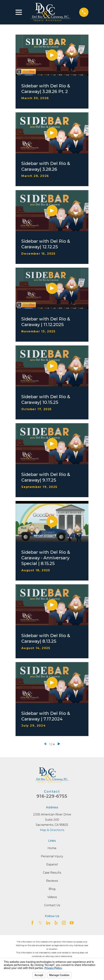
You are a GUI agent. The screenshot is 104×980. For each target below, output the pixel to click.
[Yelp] (56, 923)
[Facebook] (32, 923)
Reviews (52, 881)
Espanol (52, 864)
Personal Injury (52, 856)
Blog (52, 889)
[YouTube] (72, 923)
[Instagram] (64, 923)
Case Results (52, 873)
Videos (52, 897)
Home (52, 848)
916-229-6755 (52, 796)
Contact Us (52, 905)
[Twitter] (40, 923)
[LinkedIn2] (48, 923)
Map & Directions (52, 830)
